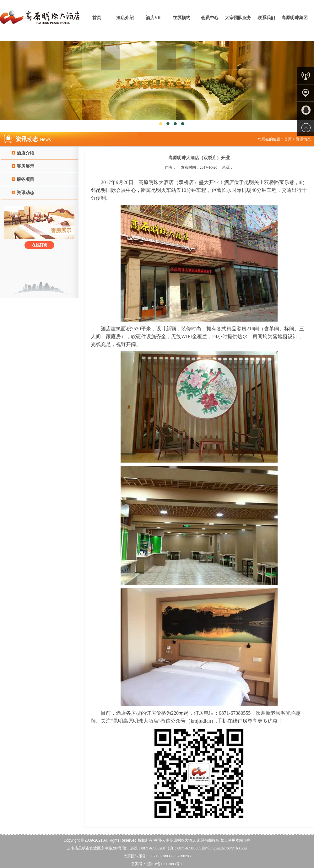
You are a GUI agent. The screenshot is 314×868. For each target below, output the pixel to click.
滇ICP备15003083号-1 (165, 864)
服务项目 (25, 179)
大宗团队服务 (238, 18)
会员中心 (210, 18)
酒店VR (153, 18)
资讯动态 (25, 193)
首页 (97, 18)
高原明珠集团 (295, 18)
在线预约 (181, 18)
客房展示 (25, 166)
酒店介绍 (125, 18)
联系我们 (266, 18)
